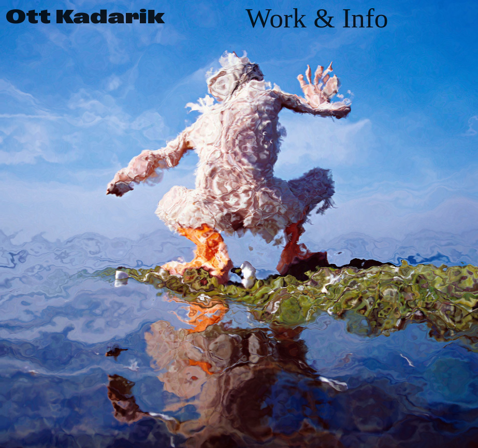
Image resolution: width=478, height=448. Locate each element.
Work (276, 18)
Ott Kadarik (85, 17)
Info (365, 18)
